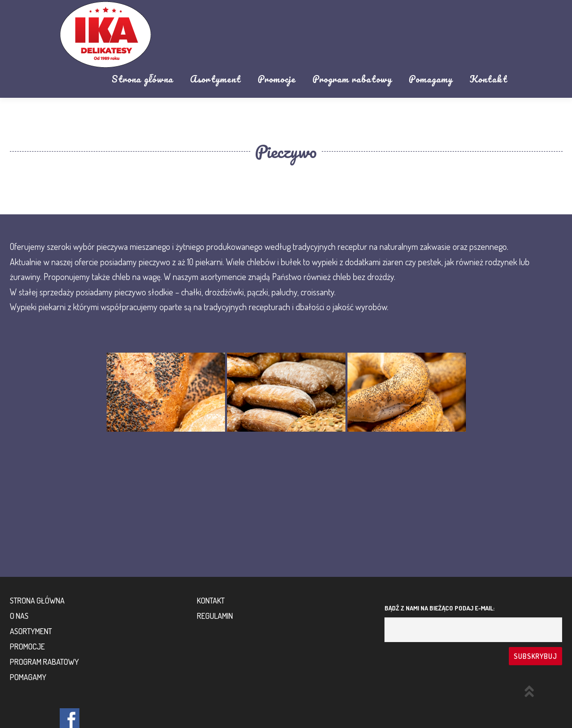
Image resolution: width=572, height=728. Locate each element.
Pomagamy (431, 79)
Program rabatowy (352, 79)
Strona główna (142, 79)
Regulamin (215, 616)
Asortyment (215, 79)
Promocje (277, 79)
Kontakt (488, 79)
